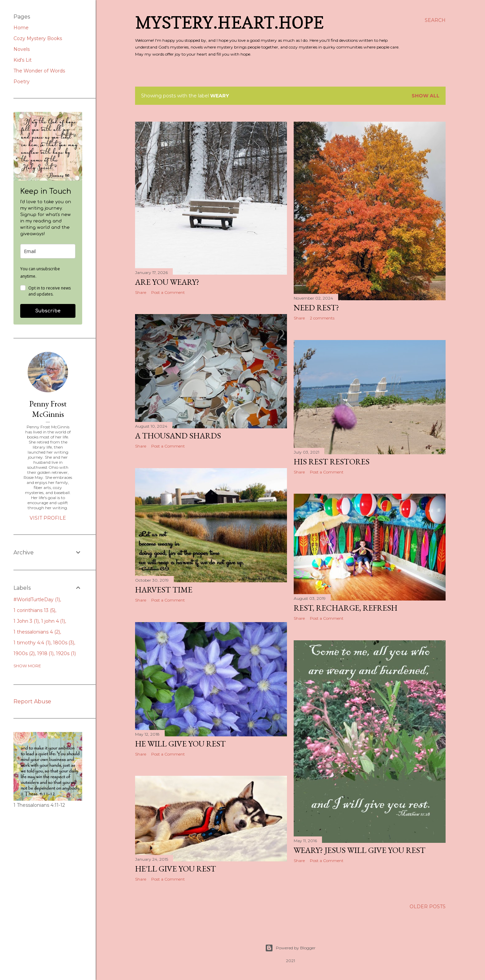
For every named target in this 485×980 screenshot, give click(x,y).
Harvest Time (164, 590)
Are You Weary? (167, 282)
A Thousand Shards (178, 436)
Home (21, 28)
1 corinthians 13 (34, 610)
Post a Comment (168, 292)
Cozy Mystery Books (38, 38)
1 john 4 (53, 621)
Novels (22, 49)
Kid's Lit (23, 60)
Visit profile (48, 518)
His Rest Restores (332, 462)
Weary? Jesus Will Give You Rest (360, 850)
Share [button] (141, 292)
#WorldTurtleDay (37, 600)
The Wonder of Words (39, 71)
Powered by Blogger (290, 948)
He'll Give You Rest (175, 869)
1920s (66, 653)
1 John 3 (26, 621)
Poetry (22, 82)
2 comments (322, 318)
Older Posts (428, 907)
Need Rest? (316, 308)
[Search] (435, 20)
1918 (45, 653)
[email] (48, 251)
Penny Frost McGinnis (48, 409)
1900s (24, 653)
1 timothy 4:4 (32, 643)
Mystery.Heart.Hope (229, 22)
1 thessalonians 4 (37, 632)
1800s (64, 643)
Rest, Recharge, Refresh (346, 608)
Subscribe (48, 311)
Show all (426, 96)
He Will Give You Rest (180, 744)
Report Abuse (32, 701)
